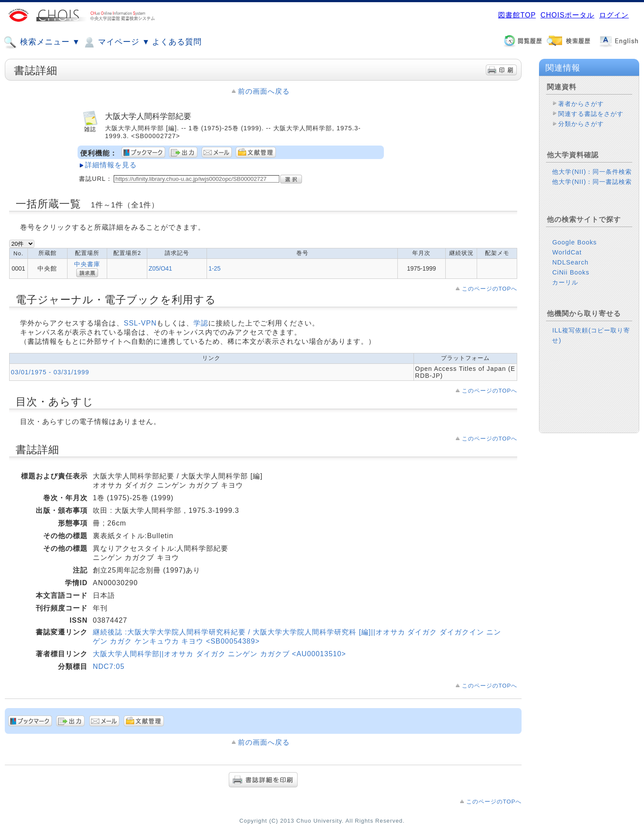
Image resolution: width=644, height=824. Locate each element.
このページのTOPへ (490, 289)
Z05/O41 (160, 268)
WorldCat (567, 252)
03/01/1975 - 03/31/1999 (50, 372)
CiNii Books (571, 272)
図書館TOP (517, 15)
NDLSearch (570, 262)
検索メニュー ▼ (42, 42)
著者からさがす (581, 104)
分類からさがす (581, 124)
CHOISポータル (567, 15)
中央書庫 (87, 264)
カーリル (565, 282)
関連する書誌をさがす (591, 114)
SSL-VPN (140, 323)
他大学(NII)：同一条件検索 (592, 172)
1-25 (214, 268)
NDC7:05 (109, 666)
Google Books (574, 242)
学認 (201, 323)
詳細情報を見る (111, 165)
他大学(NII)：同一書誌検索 (592, 182)
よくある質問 (177, 42)
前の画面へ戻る (264, 91)
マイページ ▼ (116, 42)
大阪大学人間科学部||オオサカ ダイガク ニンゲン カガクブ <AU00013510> (219, 654)
